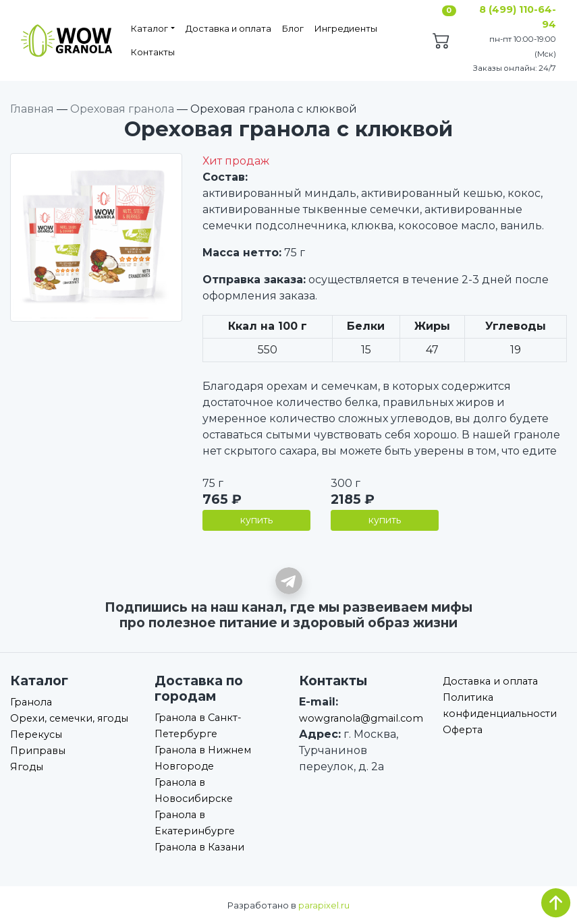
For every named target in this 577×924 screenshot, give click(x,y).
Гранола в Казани (199, 847)
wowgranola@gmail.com (361, 718)
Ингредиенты (346, 28)
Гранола (31, 702)
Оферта (463, 730)
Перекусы (36, 734)
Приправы (38, 751)
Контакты (153, 52)
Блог (293, 28)
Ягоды (27, 767)
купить (256, 520)
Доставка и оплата (228, 28)
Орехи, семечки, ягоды (69, 718)
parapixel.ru (324, 905)
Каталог (149, 28)
